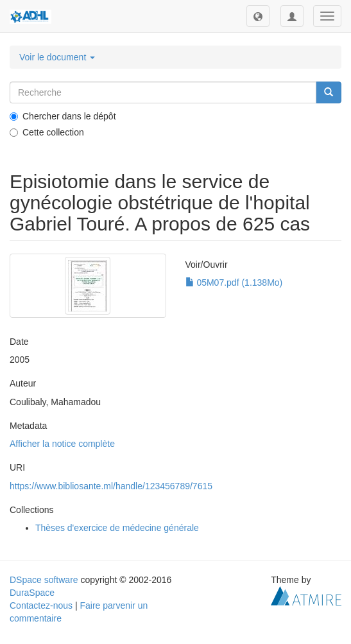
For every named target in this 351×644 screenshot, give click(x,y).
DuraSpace (32, 593)
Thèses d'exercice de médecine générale (117, 528)
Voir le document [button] (57, 57)
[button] (258, 16)
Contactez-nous (41, 605)
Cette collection (47, 132)
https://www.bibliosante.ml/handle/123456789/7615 (111, 486)
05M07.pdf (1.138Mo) (234, 283)
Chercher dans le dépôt (63, 116)
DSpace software (44, 580)
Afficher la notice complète (62, 444)
